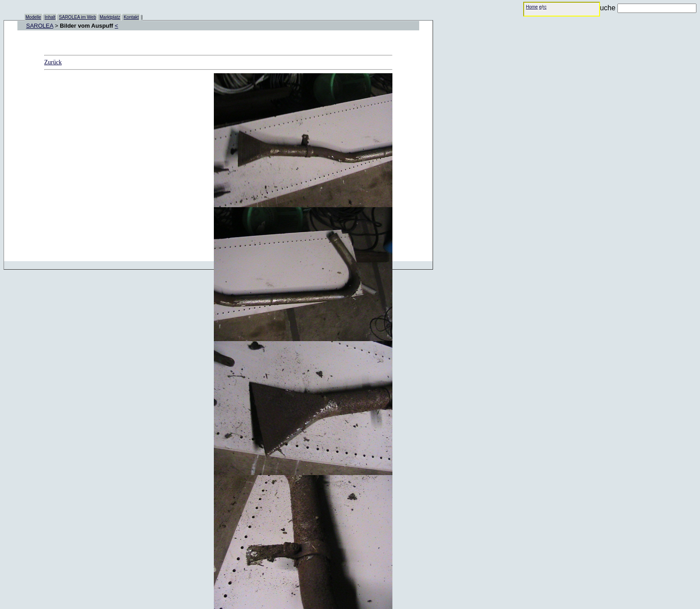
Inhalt (50, 17)
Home (532, 7)
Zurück (53, 62)
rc (545, 7)
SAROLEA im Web (77, 17)
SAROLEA (40, 26)
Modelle (33, 17)
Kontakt (131, 17)
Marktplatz (110, 17)
